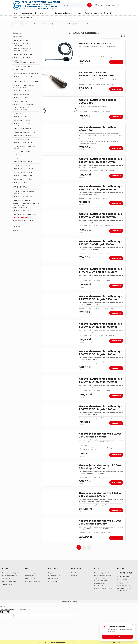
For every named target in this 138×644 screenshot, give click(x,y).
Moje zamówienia (54, 576)
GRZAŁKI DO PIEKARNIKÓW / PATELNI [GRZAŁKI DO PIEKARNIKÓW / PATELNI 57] (24, 124)
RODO (74, 573)
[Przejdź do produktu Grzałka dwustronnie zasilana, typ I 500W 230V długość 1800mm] (60, 333)
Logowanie (52, 573)
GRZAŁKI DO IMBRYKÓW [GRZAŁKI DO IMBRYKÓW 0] (22, 172)
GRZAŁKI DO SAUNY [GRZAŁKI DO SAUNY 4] (20, 183)
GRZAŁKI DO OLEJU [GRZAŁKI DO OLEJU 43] (20, 98)
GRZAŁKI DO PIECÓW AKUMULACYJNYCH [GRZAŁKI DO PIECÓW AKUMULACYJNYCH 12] (21, 109)
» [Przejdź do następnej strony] (89, 547)
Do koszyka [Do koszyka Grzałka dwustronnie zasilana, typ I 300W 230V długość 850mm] (116, 231)
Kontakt (74, 576)
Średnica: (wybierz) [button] (73, 24)
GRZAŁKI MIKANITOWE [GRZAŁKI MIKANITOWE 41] (22, 129)
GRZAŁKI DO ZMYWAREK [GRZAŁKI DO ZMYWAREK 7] (22, 136)
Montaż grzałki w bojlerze (103, 588)
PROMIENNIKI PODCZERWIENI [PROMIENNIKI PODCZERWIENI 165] (25, 214)
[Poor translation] (7, 612)
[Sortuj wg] (110, 37)
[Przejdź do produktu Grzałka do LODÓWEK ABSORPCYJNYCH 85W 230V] (60, 81)
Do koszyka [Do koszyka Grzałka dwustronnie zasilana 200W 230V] (116, 117)
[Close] (133, 625)
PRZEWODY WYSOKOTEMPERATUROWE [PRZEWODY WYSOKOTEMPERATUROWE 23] (24, 62)
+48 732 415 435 (125, 573)
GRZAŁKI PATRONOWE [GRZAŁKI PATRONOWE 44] (22, 139)
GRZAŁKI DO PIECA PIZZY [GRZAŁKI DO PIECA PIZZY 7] (23, 104)
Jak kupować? (7, 578)
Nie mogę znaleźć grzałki (11, 573)
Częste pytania (7, 584)
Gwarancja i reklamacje (33, 581)
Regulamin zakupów (9, 581)
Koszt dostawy (30, 578)
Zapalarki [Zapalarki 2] (16, 158)
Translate (117, 637)
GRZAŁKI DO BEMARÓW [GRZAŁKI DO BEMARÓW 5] (22, 162)
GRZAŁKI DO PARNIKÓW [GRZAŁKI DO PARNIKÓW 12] (22, 179)
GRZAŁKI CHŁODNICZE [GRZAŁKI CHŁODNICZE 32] (22, 218)
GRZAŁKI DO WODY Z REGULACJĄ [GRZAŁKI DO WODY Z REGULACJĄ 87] (21, 44)
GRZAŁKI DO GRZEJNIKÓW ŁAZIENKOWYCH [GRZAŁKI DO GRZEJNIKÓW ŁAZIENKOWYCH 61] (23, 86)
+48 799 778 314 (125, 577)
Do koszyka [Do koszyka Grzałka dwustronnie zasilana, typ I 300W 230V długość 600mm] (116, 203)
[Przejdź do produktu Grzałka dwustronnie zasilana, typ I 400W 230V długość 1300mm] (60, 278)
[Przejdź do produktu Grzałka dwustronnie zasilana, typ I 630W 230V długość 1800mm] (60, 388)
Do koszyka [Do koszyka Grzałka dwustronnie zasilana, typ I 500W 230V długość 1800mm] (116, 341)
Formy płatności (31, 576)
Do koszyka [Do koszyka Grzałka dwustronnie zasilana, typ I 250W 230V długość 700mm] (116, 176)
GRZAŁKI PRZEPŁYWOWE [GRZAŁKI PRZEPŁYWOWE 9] (23, 143)
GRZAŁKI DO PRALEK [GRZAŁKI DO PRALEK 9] (21, 117)
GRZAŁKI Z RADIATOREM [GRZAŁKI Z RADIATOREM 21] (22, 66)
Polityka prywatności (9, 576)
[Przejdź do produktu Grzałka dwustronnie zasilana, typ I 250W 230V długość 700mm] (60, 168)
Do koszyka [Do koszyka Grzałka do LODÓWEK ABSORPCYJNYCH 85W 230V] (116, 89)
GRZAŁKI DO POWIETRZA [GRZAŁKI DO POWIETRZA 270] (23, 54)
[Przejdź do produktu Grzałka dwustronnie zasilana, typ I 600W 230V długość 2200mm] (60, 360)
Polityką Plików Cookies (58, 642)
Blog (97, 568)
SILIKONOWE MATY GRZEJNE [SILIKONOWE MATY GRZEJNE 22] (24, 132)
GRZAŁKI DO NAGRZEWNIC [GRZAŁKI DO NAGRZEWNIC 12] (23, 176)
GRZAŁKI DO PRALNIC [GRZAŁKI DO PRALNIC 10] (21, 120)
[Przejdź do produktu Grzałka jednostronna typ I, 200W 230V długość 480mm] (60, 445)
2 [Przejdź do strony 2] (84, 547)
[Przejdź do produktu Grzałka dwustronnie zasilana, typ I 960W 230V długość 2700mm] (60, 415)
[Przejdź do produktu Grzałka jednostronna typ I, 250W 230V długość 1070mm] (60, 502)
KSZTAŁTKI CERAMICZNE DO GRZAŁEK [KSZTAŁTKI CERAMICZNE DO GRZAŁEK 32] (24, 147)
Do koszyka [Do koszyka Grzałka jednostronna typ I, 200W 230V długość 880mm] (116, 482)
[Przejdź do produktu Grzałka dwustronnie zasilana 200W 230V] (60, 109)
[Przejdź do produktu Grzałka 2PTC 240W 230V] (60, 53)
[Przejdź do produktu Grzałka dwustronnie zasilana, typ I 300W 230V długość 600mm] (60, 195)
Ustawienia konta (54, 581)
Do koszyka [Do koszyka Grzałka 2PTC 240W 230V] (116, 62)
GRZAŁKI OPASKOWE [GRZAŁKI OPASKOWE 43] (21, 94)
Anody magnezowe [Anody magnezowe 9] (20, 155)
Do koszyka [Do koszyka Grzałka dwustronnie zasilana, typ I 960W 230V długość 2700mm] (116, 423)
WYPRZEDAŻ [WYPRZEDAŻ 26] (18, 37)
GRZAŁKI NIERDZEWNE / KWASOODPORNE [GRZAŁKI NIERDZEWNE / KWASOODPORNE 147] (22, 50)
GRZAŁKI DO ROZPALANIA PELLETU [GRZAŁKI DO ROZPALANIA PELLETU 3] (23, 78)
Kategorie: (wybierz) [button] (20, 24)
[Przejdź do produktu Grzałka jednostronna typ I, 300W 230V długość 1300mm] (60, 530)
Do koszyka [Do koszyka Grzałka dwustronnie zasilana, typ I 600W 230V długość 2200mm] (116, 368)
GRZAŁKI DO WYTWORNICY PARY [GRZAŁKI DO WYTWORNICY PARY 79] (26, 82)
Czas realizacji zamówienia (34, 573)
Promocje (16, 234)
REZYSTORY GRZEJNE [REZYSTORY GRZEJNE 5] (21, 151)
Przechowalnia (53, 578)
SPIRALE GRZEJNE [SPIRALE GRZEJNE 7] (20, 70)
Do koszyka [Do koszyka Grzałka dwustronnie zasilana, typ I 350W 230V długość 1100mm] (116, 258)
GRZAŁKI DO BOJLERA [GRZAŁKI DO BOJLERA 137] (21, 57)
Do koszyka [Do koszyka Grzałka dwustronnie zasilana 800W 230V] (116, 148)
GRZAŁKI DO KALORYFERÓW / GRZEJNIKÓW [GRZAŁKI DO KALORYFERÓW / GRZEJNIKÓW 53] (24, 192)
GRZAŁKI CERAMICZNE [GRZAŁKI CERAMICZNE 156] (22, 211)
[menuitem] (17, 13)
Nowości (16, 230)
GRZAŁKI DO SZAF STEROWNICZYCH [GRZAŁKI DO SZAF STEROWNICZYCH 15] (20, 187)
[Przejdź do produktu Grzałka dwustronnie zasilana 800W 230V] (60, 138)
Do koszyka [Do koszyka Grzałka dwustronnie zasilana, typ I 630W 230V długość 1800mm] (116, 396)
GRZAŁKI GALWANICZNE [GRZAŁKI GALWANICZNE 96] (22, 197)
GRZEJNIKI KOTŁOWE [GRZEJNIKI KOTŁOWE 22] (21, 200)
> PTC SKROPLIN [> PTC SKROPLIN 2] (20, 223)
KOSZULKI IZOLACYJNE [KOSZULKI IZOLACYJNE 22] (22, 91)
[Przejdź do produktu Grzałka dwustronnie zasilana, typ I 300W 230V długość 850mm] (60, 223)
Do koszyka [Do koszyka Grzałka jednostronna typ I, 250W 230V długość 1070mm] (116, 510)
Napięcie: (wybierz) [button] (46, 24)
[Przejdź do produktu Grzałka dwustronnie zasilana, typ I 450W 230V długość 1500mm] (60, 305)
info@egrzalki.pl (123, 583)
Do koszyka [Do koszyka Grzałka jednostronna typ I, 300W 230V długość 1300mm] (116, 538)
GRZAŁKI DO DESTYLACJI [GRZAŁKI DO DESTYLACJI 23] (23, 165)
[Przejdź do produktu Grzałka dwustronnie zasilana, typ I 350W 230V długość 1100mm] (60, 250)
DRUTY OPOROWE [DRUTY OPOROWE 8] (20, 101)
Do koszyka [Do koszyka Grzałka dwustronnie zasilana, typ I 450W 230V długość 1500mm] (116, 313)
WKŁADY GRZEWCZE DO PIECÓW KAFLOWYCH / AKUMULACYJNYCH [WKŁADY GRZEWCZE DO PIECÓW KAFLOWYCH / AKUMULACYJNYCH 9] (26, 205)
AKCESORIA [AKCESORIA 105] (17, 227)
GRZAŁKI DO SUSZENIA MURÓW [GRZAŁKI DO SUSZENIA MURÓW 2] (25, 73)
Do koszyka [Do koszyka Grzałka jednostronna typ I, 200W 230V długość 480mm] (116, 455)
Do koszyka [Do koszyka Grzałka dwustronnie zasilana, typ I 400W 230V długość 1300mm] (116, 286)
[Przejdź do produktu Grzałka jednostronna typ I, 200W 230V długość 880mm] (60, 474)
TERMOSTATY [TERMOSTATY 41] (18, 113)
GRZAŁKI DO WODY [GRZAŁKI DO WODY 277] (20, 40)
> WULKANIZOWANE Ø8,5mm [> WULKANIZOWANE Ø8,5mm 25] (25, 220)
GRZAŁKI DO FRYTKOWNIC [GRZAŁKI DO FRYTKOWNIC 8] (23, 169)
